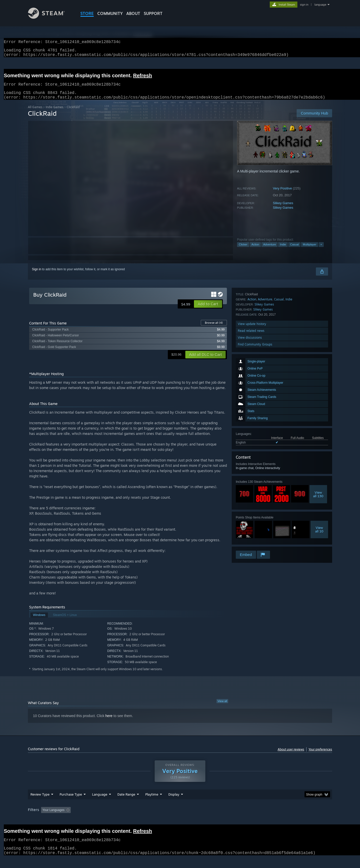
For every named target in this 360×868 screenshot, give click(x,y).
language (320, 5)
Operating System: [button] (223, 820)
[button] (208, 310)
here (109, 722)
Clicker (243, 250)
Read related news (251, 529)
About (133, 13)
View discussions (250, 536)
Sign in (37, 275)
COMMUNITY (110, 13)
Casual (294, 250)
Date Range (126, 804)
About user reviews (291, 755)
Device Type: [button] (288, 820)
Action (255, 250)
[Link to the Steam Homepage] (50, 17)
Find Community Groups (255, 543)
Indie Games (55, 113)
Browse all (214, 329)
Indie (283, 250)
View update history (252, 522)
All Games (35, 113)
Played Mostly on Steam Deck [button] (180, 820)
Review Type (40, 804)
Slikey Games (283, 209)
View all (222, 707)
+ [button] (321, 250)
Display (174, 804)
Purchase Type (71, 804)
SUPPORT (153, 13)
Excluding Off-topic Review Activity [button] (105, 820)
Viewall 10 (319, 469)
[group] (180, 820)
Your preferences (320, 755)
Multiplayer (309, 250)
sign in (304, 5)
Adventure (269, 250)
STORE (87, 13)
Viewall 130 (318, 434)
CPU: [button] (249, 820)
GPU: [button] (266, 820)
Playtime (152, 804)
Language (100, 804)
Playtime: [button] (144, 820)
